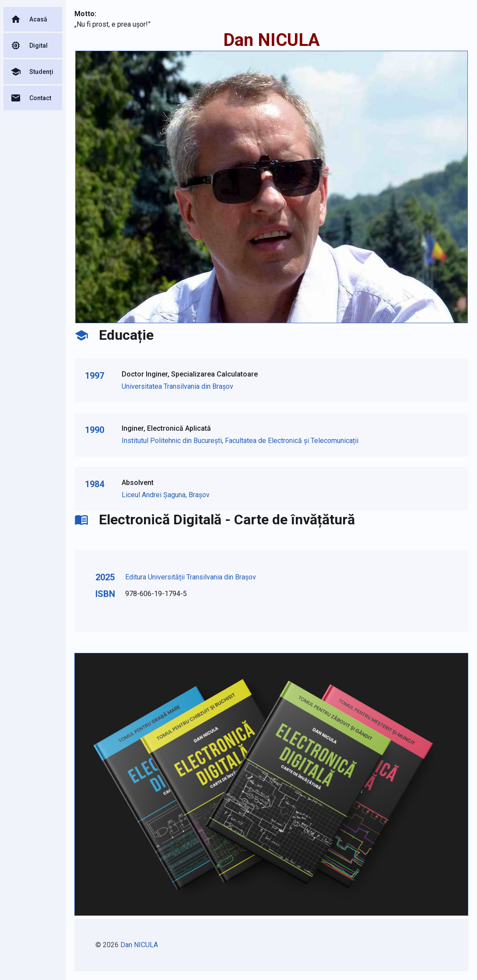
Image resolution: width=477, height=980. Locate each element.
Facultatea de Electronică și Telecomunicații (292, 441)
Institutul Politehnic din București (172, 441)
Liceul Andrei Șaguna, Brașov (166, 495)
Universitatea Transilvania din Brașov (177, 386)
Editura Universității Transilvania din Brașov (191, 577)
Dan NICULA (139, 945)
